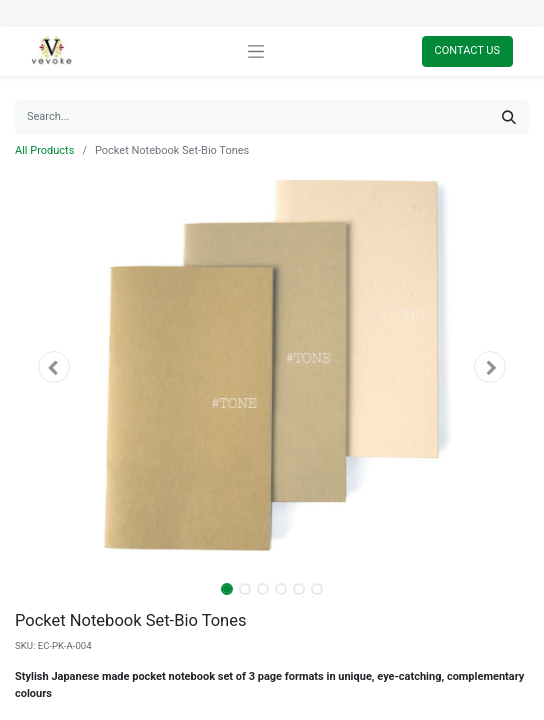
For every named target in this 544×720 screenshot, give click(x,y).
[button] (53, 367)
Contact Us (467, 50)
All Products (44, 150)
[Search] (509, 117)
